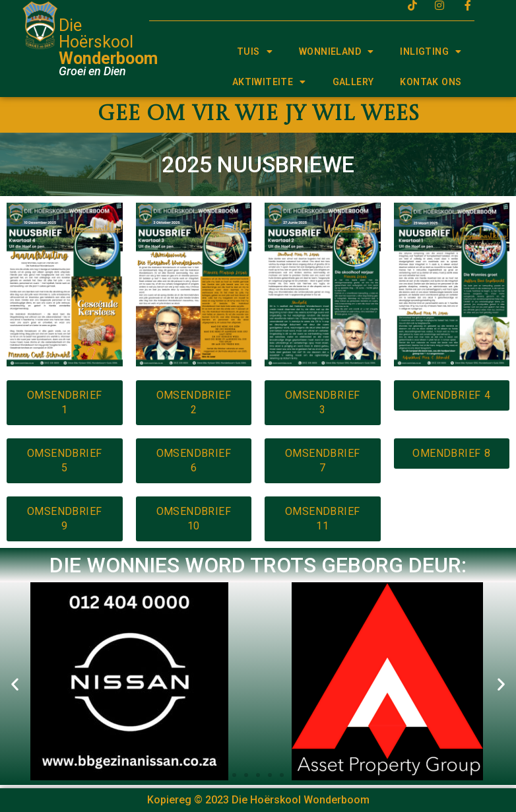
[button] (15, 684)
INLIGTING (431, 51)
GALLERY (353, 82)
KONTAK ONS (431, 82)
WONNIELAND (336, 51)
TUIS (255, 51)
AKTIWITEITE (269, 82)
